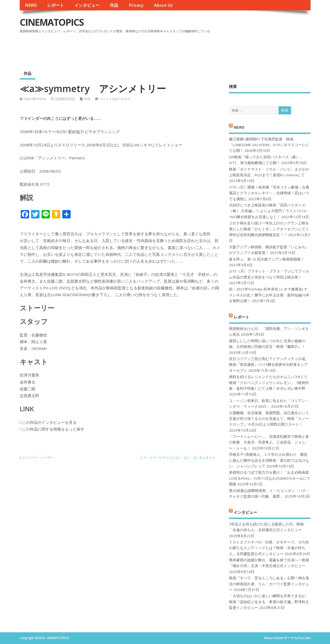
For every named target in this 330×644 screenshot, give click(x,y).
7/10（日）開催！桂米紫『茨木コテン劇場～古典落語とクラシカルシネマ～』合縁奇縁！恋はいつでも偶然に (269, 193)
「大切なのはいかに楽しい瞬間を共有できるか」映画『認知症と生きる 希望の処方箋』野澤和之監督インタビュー (269, 602)
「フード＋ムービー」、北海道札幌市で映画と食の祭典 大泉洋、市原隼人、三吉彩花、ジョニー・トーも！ (269, 442)
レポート (56, 5)
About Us (163, 5)
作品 (114, 5)
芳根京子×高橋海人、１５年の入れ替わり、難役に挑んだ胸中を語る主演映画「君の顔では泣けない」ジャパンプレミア (269, 460)
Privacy (136, 5)
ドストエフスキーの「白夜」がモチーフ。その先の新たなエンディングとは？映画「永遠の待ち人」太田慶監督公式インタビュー (269, 548)
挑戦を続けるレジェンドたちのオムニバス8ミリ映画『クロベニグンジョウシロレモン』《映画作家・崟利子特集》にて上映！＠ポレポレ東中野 (269, 383)
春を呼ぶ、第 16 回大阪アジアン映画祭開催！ (267, 259)
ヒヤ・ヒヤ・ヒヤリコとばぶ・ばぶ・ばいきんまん (176, 457)
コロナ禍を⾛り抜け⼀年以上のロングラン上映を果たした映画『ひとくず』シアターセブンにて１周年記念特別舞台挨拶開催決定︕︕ (269, 229)
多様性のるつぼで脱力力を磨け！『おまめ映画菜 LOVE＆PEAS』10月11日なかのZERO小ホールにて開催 (270, 478)
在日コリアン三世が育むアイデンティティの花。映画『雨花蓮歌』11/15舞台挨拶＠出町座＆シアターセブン (269, 365)
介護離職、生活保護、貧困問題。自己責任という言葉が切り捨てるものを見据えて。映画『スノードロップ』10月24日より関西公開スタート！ (269, 419)
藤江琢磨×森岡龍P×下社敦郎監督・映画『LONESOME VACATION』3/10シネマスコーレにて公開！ (269, 145)
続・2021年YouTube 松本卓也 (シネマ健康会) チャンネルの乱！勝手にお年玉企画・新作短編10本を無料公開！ (269, 295)
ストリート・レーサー (38, 457)
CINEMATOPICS (52, 22)
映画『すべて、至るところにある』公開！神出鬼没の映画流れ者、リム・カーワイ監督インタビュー (269, 584)
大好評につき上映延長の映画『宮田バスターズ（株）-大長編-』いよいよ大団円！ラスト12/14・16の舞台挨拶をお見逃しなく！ (269, 211)
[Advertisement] (212, 49)
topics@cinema (35, 99)
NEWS (31, 5)
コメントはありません (115, 99)
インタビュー (87, 5)
